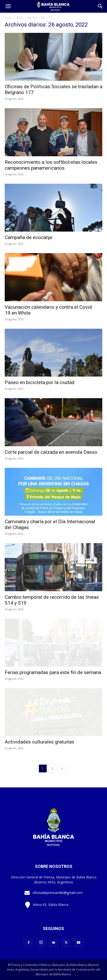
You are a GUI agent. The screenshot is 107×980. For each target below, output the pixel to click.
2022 (20, 17)
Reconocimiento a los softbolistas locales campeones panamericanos (51, 165)
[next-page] (62, 768)
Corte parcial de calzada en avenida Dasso (51, 452)
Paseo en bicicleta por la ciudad (40, 382)
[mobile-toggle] (8, 6)
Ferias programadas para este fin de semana (53, 672)
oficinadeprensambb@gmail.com (58, 893)
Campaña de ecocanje (29, 237)
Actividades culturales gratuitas (39, 742)
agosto (32, 17)
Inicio (8, 17)
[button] (100, 6)
